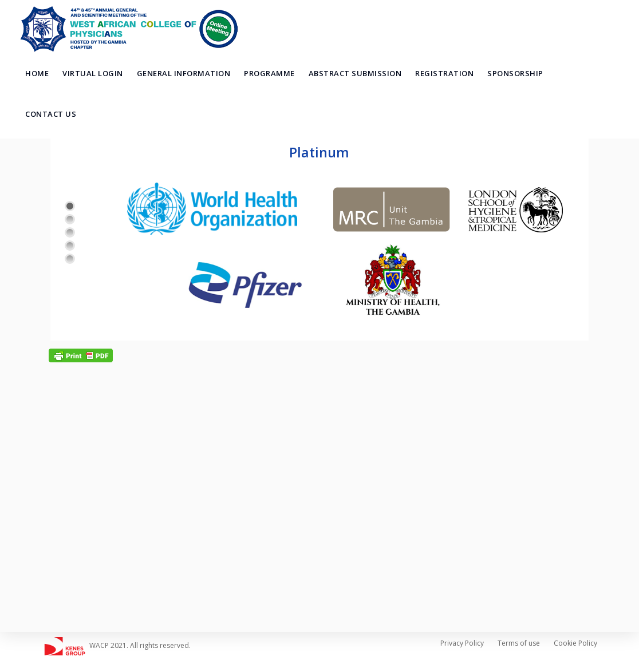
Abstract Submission (355, 73)
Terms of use (519, 643)
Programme (269, 73)
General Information (184, 73)
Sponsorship (515, 73)
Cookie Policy (575, 643)
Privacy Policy (462, 643)
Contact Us (51, 114)
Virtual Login (93, 73)
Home (37, 73)
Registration (444, 73)
